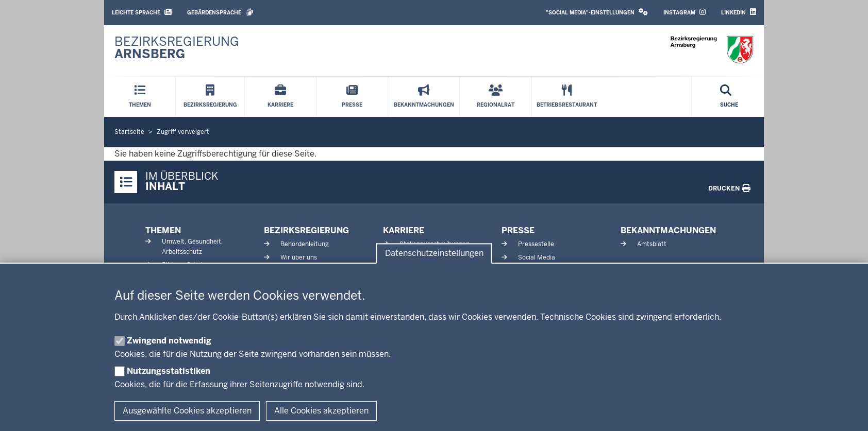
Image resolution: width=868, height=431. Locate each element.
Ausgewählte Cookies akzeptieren (187, 411)
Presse (518, 230)
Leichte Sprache (142, 12)
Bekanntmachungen (668, 230)
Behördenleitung (305, 244)
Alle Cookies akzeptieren (321, 411)
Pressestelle (536, 244)
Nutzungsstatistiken (169, 371)
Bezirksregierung (306, 230)
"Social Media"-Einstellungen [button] (597, 12)
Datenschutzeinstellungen (434, 254)
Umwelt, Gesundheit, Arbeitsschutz (192, 246)
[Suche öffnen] (729, 97)
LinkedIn (739, 12)
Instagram (685, 12)
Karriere (404, 230)
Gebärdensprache (220, 12)
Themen (163, 230)
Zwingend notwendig (169, 341)
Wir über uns (299, 257)
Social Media (537, 257)
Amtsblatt (652, 244)
